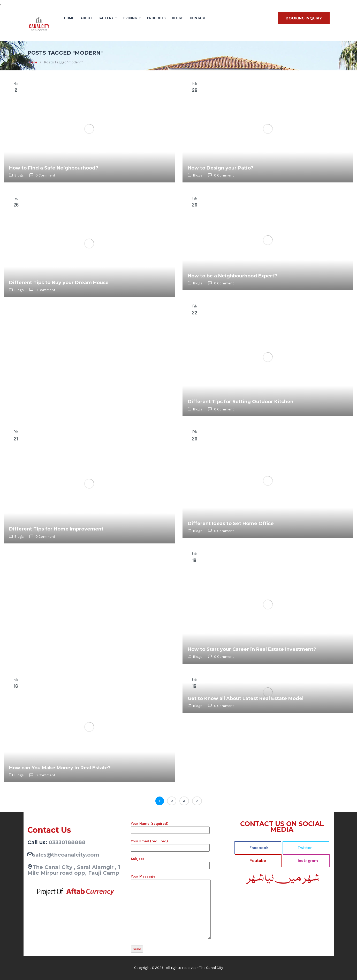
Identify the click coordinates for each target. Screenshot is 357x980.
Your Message (171, 907)
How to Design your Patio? (221, 168)
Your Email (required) (170, 844)
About (86, 18)
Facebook (259, 848)
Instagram (307, 861)
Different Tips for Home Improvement (56, 529)
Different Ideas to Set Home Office (231, 524)
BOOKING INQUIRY (304, 18)
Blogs (178, 18)
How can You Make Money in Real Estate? (60, 768)
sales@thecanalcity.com (66, 855)
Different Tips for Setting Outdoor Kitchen (241, 402)
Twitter (304, 848)
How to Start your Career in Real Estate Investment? (252, 649)
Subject (170, 862)
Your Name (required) (170, 827)
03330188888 (67, 842)
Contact (198, 18)
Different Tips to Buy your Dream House (59, 283)
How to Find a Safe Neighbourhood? (54, 168)
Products (156, 18)
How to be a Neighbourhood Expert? (232, 276)
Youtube (257, 861)
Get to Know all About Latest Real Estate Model (246, 698)
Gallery (108, 18)
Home (69, 18)
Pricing (132, 18)
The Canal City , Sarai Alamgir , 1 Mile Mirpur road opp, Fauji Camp (74, 870)
